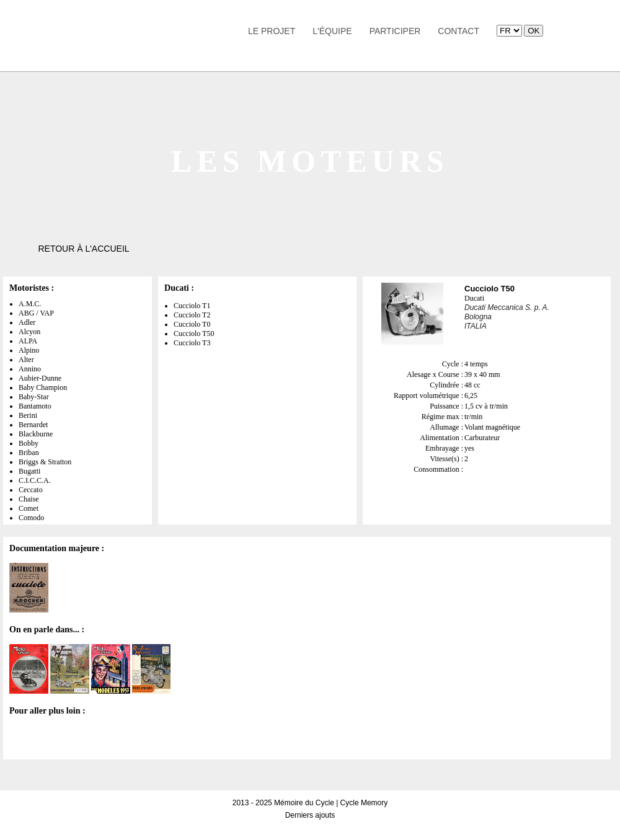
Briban (29, 453)
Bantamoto (35, 406)
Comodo (31, 518)
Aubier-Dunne (40, 378)
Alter (26, 360)
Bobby (29, 443)
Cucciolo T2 (192, 315)
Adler (27, 322)
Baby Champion (43, 387)
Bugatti (29, 471)
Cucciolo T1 (192, 306)
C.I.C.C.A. (35, 480)
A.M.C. (30, 304)
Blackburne (36, 434)
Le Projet (272, 31)
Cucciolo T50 (194, 334)
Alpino (29, 350)
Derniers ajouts (310, 815)
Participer (395, 31)
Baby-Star (34, 397)
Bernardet (33, 425)
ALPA (28, 341)
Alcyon (29, 332)
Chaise (29, 499)
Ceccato (31, 490)
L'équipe (332, 31)
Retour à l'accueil (83, 249)
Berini (28, 415)
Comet (29, 508)
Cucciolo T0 (192, 324)
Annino (30, 369)
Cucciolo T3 (192, 343)
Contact (458, 31)
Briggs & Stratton (45, 462)
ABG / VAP (36, 313)
